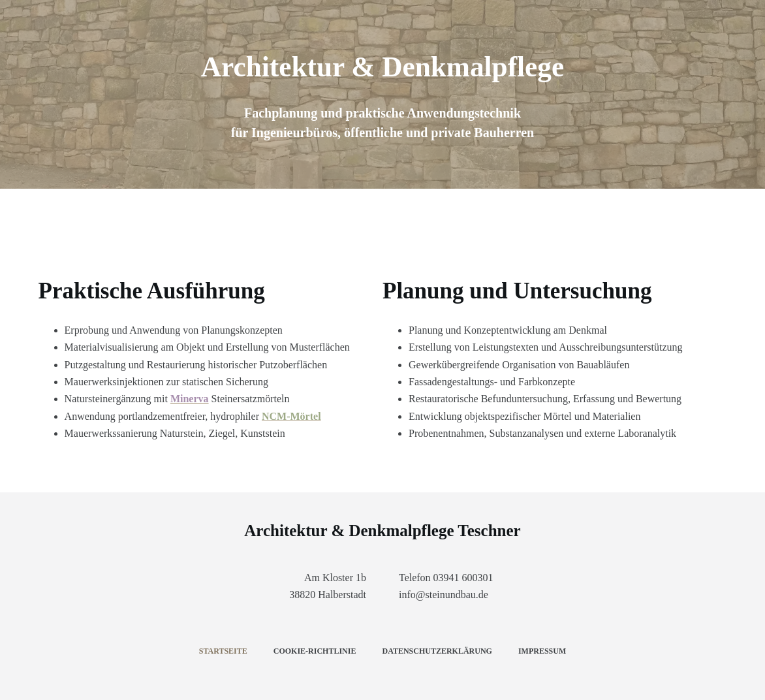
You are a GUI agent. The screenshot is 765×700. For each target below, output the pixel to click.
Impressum (542, 651)
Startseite (223, 651)
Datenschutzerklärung (437, 651)
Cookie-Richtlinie (315, 651)
